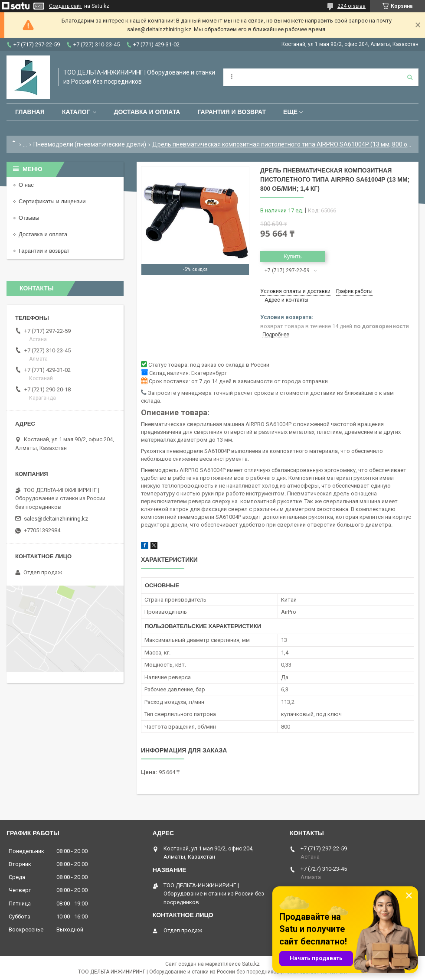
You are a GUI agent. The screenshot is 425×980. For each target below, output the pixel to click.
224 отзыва (351, 6)
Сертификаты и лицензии (52, 201)
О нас (26, 185)
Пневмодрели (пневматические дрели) (90, 144)
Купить (293, 256)
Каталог (76, 112)
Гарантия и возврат (232, 112)
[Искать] (410, 77)
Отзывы (29, 218)
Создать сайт (65, 6)
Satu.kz (251, 964)
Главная (30, 112)
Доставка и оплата (147, 112)
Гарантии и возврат (44, 251)
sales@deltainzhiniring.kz (56, 519)
